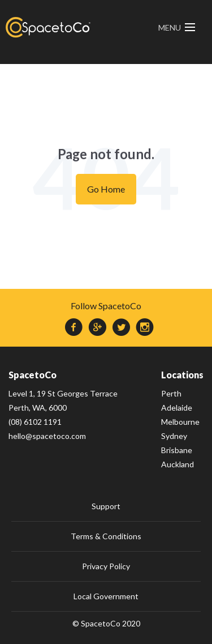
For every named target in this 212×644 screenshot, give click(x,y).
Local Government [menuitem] (106, 596)
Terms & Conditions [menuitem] (106, 536)
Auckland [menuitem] (178, 464)
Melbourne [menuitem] (180, 422)
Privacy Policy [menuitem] (106, 566)
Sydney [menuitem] (174, 436)
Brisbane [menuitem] (177, 450)
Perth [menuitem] (171, 393)
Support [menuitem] (106, 506)
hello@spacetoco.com (47, 436)
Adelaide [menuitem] (177, 408)
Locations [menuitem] (182, 375)
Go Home (106, 189)
